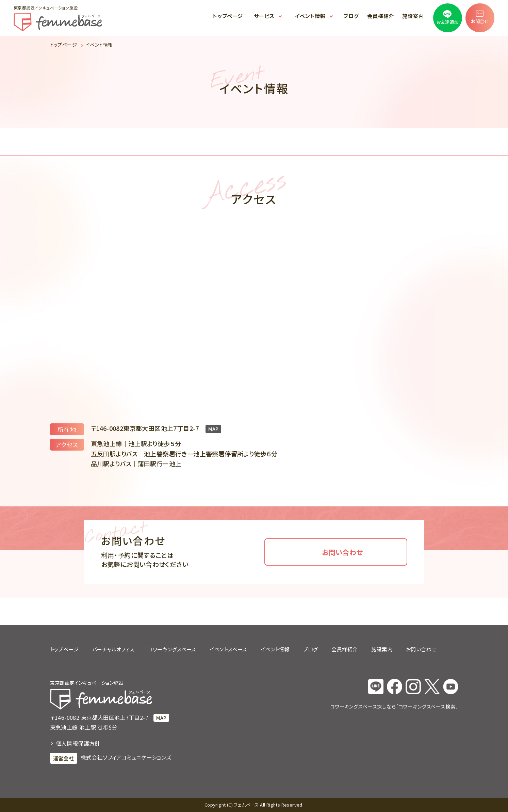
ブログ (351, 16)
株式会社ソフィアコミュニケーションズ (126, 757)
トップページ (228, 16)
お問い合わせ (342, 552)
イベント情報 (310, 16)
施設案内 (413, 16)
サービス (264, 16)
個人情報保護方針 (78, 743)
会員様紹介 (381, 16)
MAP (213, 429)
